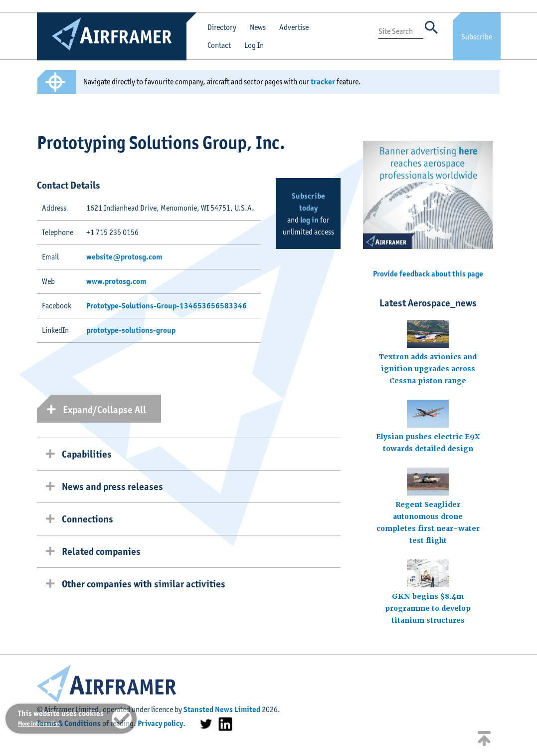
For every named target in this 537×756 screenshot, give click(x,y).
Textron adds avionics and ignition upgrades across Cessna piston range (428, 369)
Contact (219, 45)
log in (309, 220)
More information (39, 723)
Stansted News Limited (222, 709)
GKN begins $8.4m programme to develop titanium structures (428, 608)
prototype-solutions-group (131, 330)
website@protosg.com (124, 257)
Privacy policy (160, 723)
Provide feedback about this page (428, 274)
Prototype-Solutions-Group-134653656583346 (167, 306)
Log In (254, 45)
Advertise (294, 27)
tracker (323, 82)
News (258, 27)
